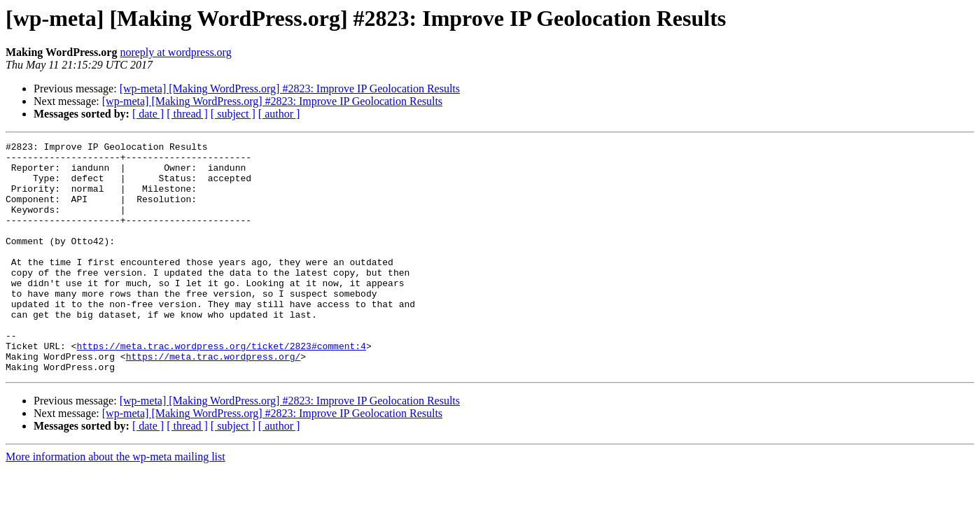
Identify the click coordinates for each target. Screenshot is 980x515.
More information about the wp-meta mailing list (115, 503)
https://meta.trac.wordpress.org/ (213, 400)
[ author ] (279, 114)
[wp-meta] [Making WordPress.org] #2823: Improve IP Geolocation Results (290, 89)
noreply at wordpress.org (175, 52)
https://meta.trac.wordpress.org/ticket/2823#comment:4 (221, 388)
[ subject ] (233, 114)
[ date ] (148, 114)
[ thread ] (187, 114)
